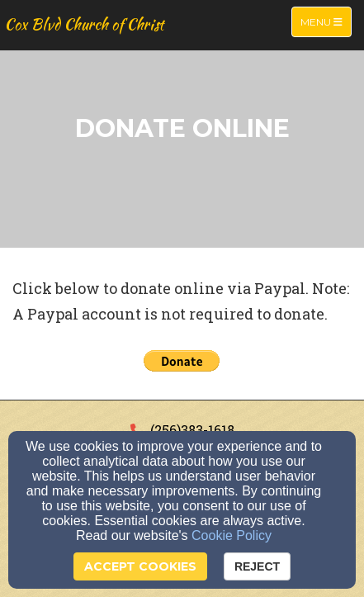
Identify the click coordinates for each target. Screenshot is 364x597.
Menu (326, 21)
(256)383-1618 (192, 430)
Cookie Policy (232, 535)
